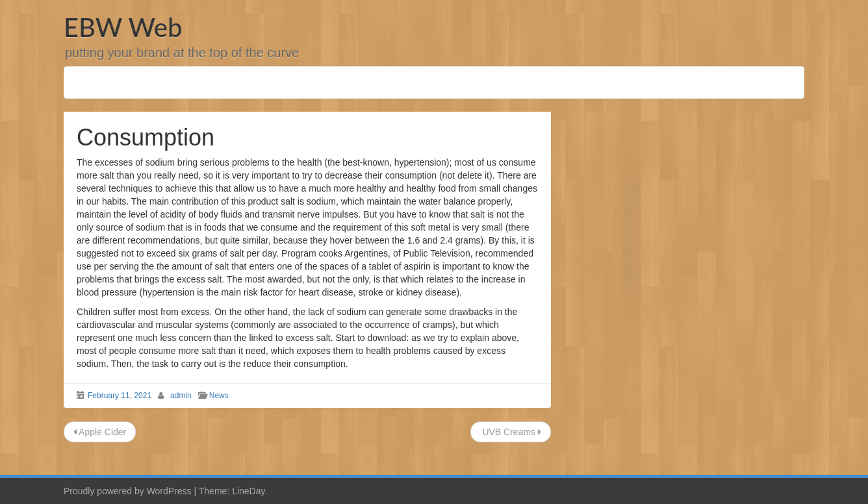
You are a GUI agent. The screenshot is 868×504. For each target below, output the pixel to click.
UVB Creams (511, 432)
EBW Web (123, 27)
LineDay (248, 491)
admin (181, 396)
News (219, 396)
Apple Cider (100, 432)
